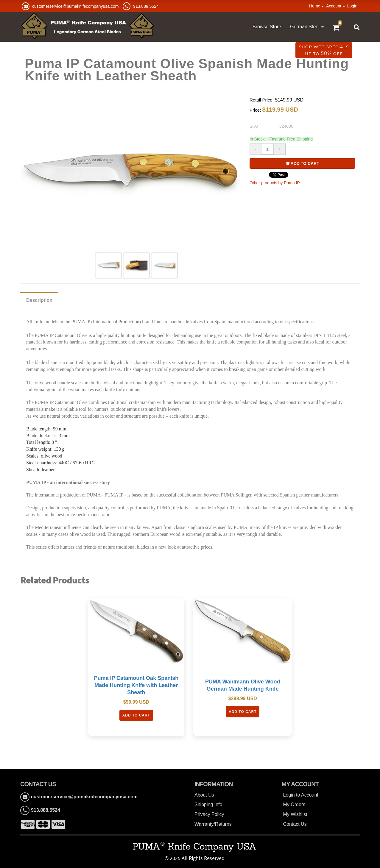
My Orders (294, 804)
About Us (204, 795)
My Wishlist (295, 814)
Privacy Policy (209, 814)
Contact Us (295, 824)
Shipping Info (208, 804)
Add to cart (302, 163)
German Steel (305, 27)
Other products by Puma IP (275, 183)
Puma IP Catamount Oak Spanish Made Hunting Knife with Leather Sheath (136, 685)
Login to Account (301, 795)
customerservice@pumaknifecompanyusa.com (75, 6)
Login (352, 6)
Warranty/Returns (213, 824)
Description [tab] (39, 300)
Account (334, 6)
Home (315, 6)
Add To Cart (136, 715)
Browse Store (267, 27)
